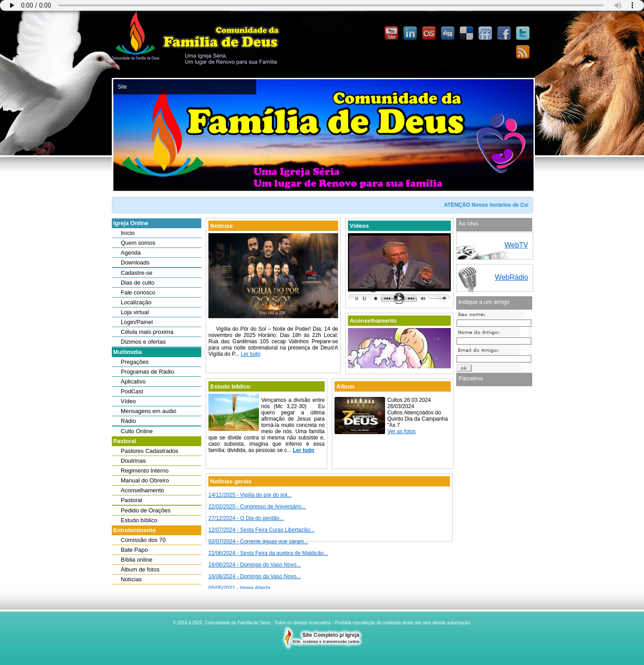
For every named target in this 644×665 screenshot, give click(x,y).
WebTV (516, 245)
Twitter (523, 34)
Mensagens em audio (148, 411)
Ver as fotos (401, 431)
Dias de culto (138, 283)
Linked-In (410, 34)
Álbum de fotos (140, 569)
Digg (448, 34)
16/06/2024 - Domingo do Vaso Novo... (255, 565)
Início (128, 233)
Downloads (135, 262)
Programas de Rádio (147, 372)
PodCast (132, 391)
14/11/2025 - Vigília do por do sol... (250, 495)
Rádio (128, 421)
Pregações (135, 362)
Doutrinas (133, 461)
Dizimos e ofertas (143, 342)
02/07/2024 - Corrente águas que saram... (258, 541)
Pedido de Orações (146, 510)
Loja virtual (135, 312)
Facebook (504, 34)
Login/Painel (137, 322)
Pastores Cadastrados (150, 451)
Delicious (466, 34)
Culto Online (137, 431)
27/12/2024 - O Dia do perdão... (246, 518)
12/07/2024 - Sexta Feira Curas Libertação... (261, 530)
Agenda (131, 253)
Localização (136, 302)
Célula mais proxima (147, 332)
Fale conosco (138, 292)
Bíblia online (137, 560)
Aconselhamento (142, 490)
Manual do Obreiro (145, 480)
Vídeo (128, 401)
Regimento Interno (145, 471)
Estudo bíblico (139, 520)
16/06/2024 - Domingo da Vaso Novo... (255, 576)
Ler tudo (250, 354)
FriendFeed (485, 34)
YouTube (391, 34)
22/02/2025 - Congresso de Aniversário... (257, 507)
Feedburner (523, 52)
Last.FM (429, 34)
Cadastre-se (137, 273)
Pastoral (131, 500)
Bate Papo (134, 550)
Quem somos (138, 243)
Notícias (131, 579)
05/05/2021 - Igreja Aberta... (242, 588)
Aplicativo (133, 382)
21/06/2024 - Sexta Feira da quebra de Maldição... (268, 553)
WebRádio (512, 277)
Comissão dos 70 (143, 540)
